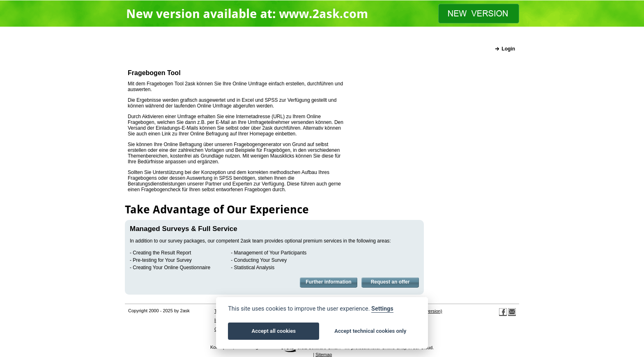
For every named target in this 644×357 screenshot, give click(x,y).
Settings (382, 309)
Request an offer (390, 282)
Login (508, 49)
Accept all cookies (274, 331)
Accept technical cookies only (370, 331)
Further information (328, 282)
